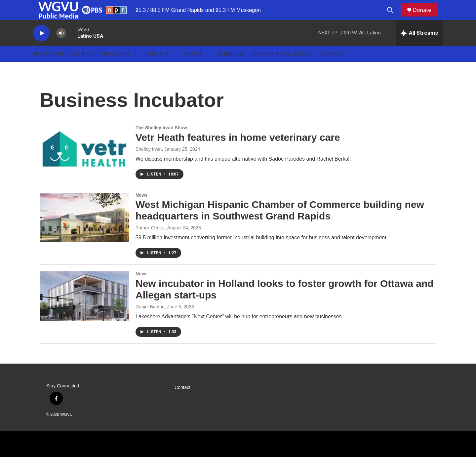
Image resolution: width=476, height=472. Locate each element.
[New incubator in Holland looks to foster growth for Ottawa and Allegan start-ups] (84, 311)
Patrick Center (150, 243)
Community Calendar (282, 69)
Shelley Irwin (149, 164)
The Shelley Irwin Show (161, 142)
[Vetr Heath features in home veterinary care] (84, 165)
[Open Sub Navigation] (135, 69)
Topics (193, 69)
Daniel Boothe (150, 322)
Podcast (157, 69)
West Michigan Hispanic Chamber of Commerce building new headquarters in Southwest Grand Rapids (280, 225)
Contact (331, 69)
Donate (426, 17)
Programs (115, 69)
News (142, 210)
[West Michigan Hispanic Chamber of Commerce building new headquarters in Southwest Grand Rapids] (84, 232)
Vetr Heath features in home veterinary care (238, 152)
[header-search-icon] (393, 18)
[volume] (61, 48)
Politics (82, 69)
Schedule (231, 69)
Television (48, 69)
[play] (41, 48)
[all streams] (419, 48)
